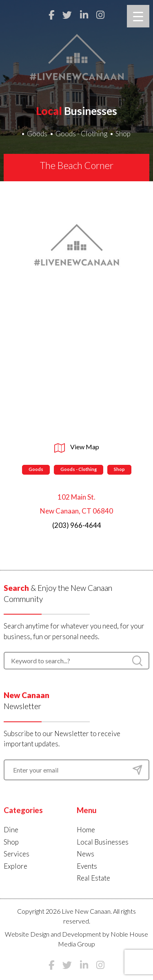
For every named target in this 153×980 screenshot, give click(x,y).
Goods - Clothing (81, 134)
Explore (16, 866)
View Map (77, 447)
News (85, 854)
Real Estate (93, 878)
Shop (123, 134)
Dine (11, 830)
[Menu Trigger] (138, 16)
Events (87, 866)
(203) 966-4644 (77, 525)
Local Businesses (103, 842)
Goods (37, 134)
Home (86, 830)
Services (17, 854)
